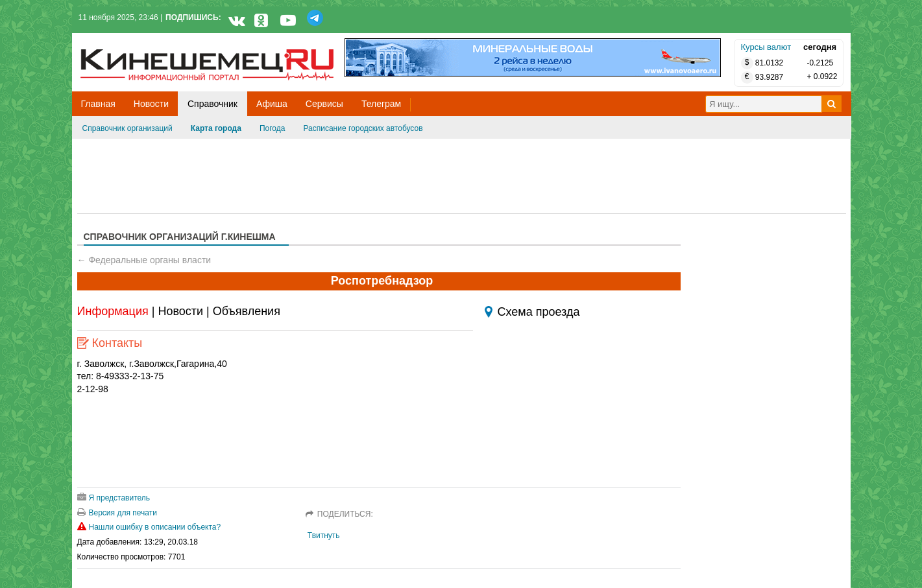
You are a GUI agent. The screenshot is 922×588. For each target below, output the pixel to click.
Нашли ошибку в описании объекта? (149, 527)
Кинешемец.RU (128, 40)
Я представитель (114, 498)
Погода (273, 128)
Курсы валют (766, 47)
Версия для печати (117, 513)
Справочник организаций (127, 128)
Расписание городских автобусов (363, 128)
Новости (180, 311)
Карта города (216, 128)
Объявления (247, 311)
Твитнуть (324, 535)
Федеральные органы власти (150, 260)
